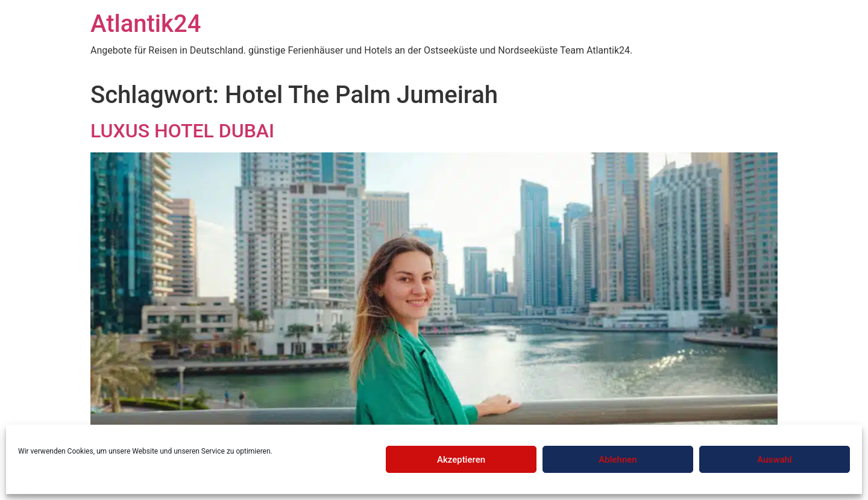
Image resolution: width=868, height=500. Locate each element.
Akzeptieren (461, 460)
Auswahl (774, 460)
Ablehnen (618, 460)
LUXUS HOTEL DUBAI (182, 131)
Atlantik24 (146, 24)
